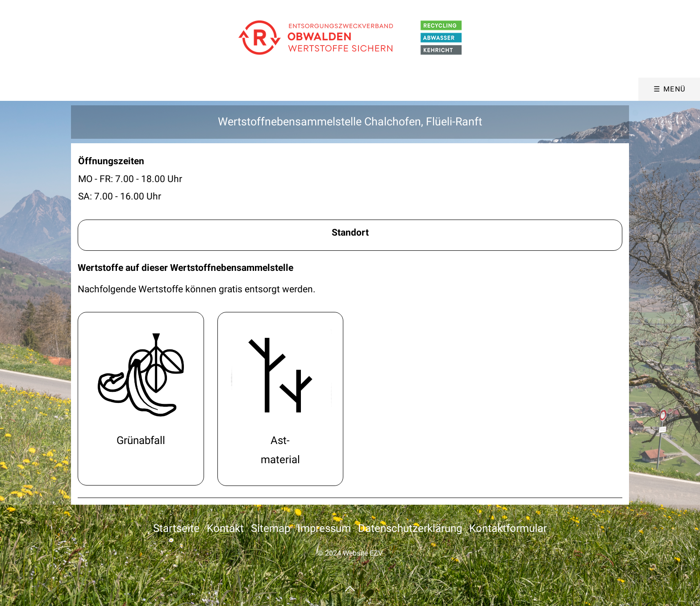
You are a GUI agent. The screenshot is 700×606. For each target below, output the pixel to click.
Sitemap (271, 528)
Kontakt (225, 528)
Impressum (324, 528)
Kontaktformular (508, 528)
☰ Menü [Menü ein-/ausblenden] (670, 89)
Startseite (176, 528)
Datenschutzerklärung (410, 528)
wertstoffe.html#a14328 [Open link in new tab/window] (281, 399)
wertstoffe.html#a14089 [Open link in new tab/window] (141, 399)
